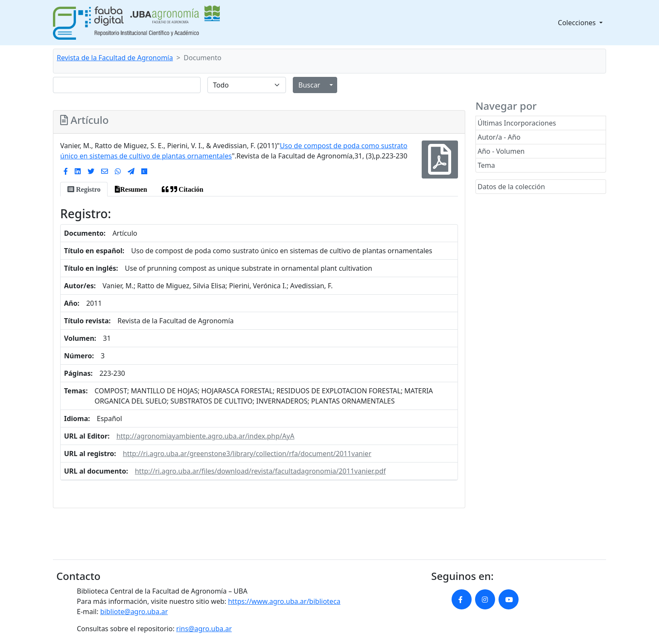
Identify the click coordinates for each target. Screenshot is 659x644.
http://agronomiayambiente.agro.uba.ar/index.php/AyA (206, 436)
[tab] (84, 189)
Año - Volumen (501, 151)
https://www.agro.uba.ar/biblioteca (284, 601)
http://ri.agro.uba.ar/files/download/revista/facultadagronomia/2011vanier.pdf (260, 471)
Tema (486, 165)
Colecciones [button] (578, 23)
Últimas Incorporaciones (517, 123)
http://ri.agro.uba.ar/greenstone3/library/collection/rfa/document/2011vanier (247, 454)
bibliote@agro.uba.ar (134, 612)
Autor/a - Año (499, 137)
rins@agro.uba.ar (204, 629)
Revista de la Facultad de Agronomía (115, 58)
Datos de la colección (511, 187)
